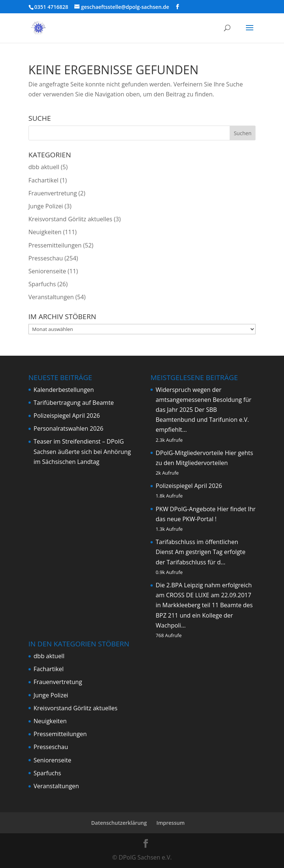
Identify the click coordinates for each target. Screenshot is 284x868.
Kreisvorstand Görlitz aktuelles (70, 219)
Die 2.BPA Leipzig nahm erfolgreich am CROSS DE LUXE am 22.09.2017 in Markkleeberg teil (204, 595)
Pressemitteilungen (55, 245)
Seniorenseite (47, 271)
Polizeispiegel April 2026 (67, 416)
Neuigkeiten (45, 232)
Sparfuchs (42, 284)
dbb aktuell (44, 167)
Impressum (170, 823)
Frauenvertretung (53, 193)
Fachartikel (43, 180)
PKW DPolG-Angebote (186, 509)
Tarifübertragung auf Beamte (74, 403)
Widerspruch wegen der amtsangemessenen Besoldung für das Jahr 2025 (204, 400)
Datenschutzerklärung (119, 823)
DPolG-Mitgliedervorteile (190, 453)
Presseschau (46, 258)
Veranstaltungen (51, 297)
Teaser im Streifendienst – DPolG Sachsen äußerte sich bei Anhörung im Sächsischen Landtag (82, 451)
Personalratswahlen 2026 (69, 428)
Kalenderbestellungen (64, 390)
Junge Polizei (46, 206)
